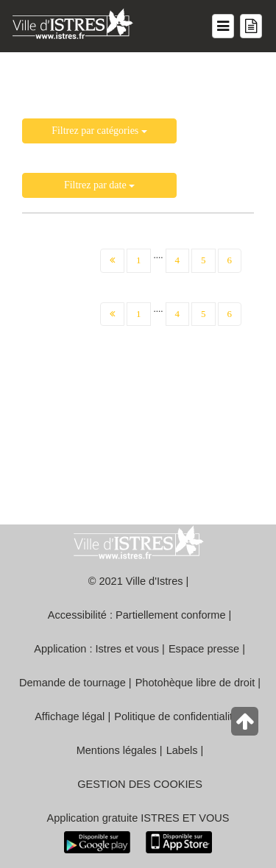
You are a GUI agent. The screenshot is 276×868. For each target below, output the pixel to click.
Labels (182, 750)
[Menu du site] (223, 26)
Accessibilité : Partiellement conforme (137, 615)
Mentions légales (117, 750)
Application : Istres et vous (96, 649)
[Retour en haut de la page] (246, 725)
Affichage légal (70, 716)
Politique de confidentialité (176, 716)
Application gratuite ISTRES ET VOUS (138, 818)
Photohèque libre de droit (195, 683)
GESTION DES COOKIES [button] (140, 784)
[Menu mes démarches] (251, 26)
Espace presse (204, 649)
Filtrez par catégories (99, 131)
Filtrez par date (99, 185)
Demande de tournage (72, 683)
